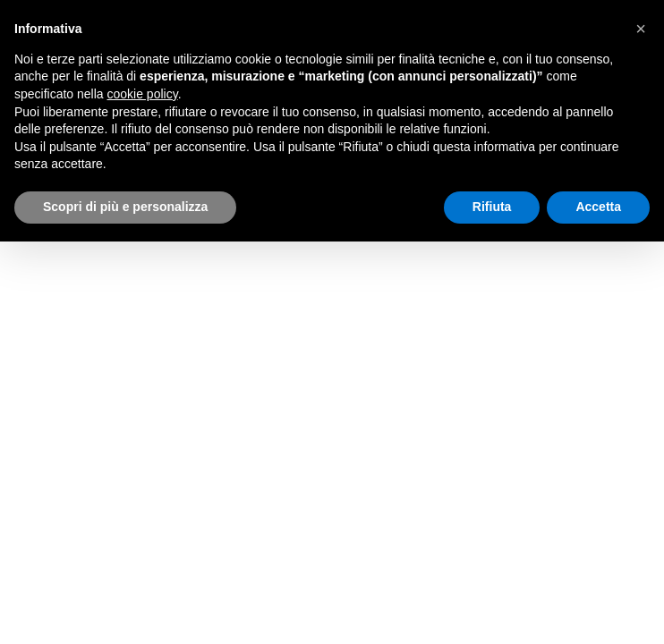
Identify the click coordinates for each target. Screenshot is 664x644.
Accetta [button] (598, 207)
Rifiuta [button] (492, 207)
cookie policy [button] (143, 94)
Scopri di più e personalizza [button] (125, 207)
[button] (641, 29)
